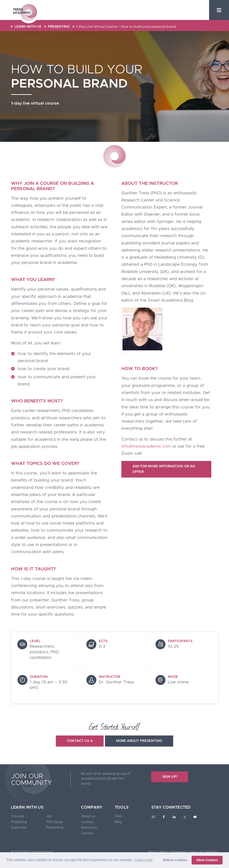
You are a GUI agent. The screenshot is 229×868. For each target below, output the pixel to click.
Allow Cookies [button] (207, 860)
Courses (17, 816)
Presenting (55, 828)
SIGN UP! (170, 777)
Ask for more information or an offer (164, 469)
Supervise (19, 828)
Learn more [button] (144, 860)
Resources (89, 828)
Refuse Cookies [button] (175, 860)
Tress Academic (25, 13)
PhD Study (54, 822)
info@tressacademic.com (146, 446)
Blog (118, 822)
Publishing (19, 822)
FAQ (118, 816)
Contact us (80, 741)
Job (49, 816)
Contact (87, 822)
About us (88, 816)
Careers (87, 833)
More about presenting (139, 741)
